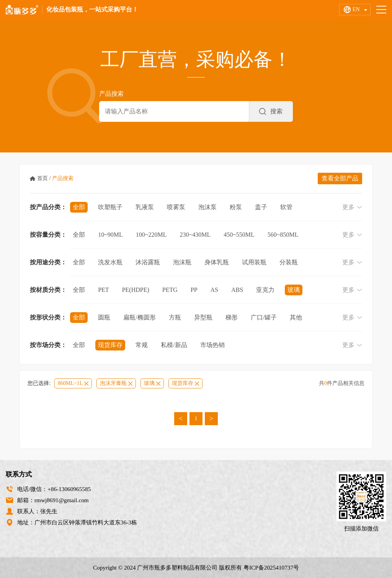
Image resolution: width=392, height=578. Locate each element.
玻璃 (294, 290)
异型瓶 (203, 317)
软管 (286, 207)
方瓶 (175, 317)
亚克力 (265, 290)
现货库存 (110, 345)
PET (103, 290)
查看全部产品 (340, 178)
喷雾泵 (176, 207)
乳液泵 (145, 207)
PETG (170, 290)
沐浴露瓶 (148, 262)
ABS (237, 290)
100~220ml (151, 235)
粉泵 (236, 207)
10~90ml (110, 235)
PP (194, 290)
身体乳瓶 (217, 262)
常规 (142, 345)
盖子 (261, 207)
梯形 (232, 317)
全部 (79, 207)
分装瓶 (289, 262)
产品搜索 (63, 178)
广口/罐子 (264, 317)
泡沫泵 (207, 207)
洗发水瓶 (110, 262)
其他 (296, 317)
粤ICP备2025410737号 (271, 567)
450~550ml (239, 235)
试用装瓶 (254, 262)
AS (214, 290)
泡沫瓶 (182, 262)
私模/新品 (174, 345)
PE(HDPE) (136, 290)
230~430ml (195, 235)
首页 (42, 178)
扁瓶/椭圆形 (139, 317)
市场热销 (212, 345)
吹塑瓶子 (110, 207)
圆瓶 (104, 317)
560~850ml (283, 235)
